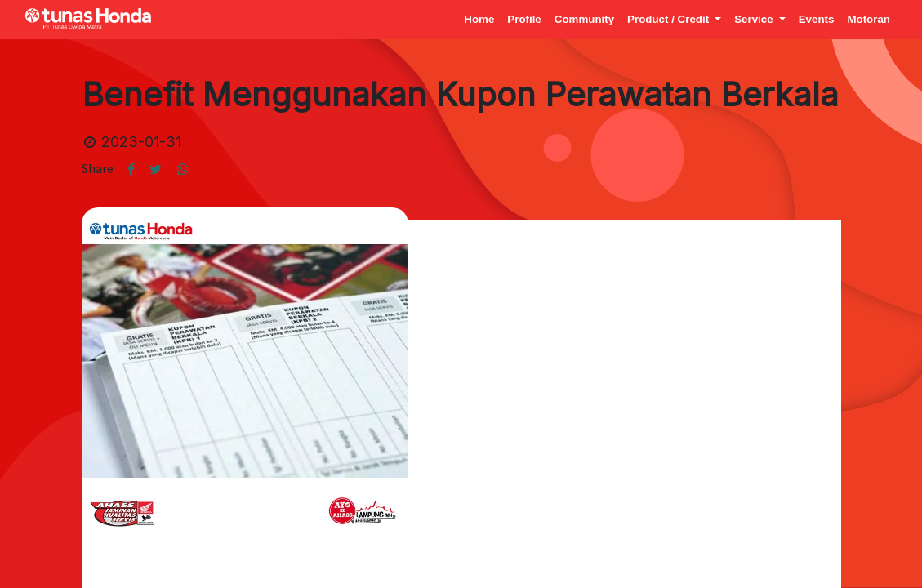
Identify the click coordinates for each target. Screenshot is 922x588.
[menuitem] (479, 19)
